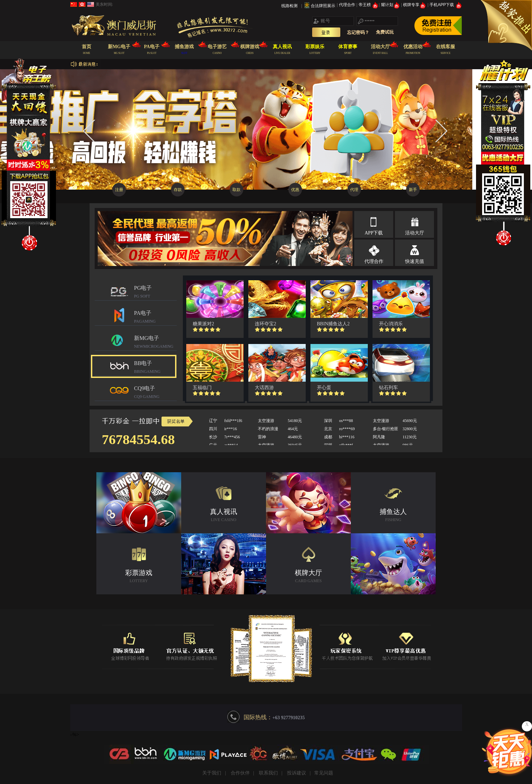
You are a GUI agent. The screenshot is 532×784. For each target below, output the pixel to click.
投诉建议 (297, 773)
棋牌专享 (415, 5)
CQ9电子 (155, 393)
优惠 (295, 190)
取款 (236, 190)
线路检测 (289, 6)
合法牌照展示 (323, 6)
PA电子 (155, 318)
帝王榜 (369, 5)
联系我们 (268, 773)
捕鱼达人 (393, 516)
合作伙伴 (240, 773)
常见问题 (324, 773)
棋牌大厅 (308, 577)
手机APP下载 (446, 5)
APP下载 (374, 233)
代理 (354, 190)
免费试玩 (385, 32)
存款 (178, 190)
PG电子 (155, 293)
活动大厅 (415, 233)
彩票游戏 (139, 577)
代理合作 (348, 5)
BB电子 (155, 368)
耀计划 (391, 5)
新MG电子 (155, 343)
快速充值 (415, 261)
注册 (119, 190)
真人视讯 (224, 516)
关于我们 (212, 773)
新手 (413, 190)
